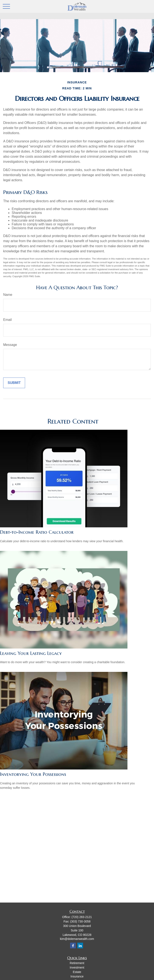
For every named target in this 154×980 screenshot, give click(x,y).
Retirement (77, 963)
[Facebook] (73, 946)
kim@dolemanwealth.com (77, 939)
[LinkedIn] (80, 946)
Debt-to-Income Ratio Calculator (37, 532)
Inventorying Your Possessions (33, 774)
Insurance (77, 976)
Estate (77, 972)
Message (10, 345)
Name (8, 295)
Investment (77, 967)
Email (7, 320)
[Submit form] (14, 383)
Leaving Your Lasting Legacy (31, 653)
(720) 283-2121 (82, 917)
